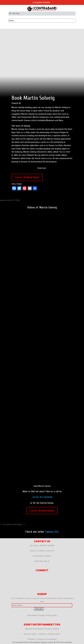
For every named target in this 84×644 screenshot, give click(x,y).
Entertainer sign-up (42, 561)
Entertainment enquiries (42, 556)
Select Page (14, 13)
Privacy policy (52, 615)
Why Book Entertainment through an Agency (42, 629)
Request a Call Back (37, 551)
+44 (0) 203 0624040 (42, 497)
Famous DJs (52, 532)
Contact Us (50, 551)
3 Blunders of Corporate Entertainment (42, 639)
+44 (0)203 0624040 (42, 3)
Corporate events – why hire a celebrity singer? (42, 634)
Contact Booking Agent (27, 177)
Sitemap (42, 615)
